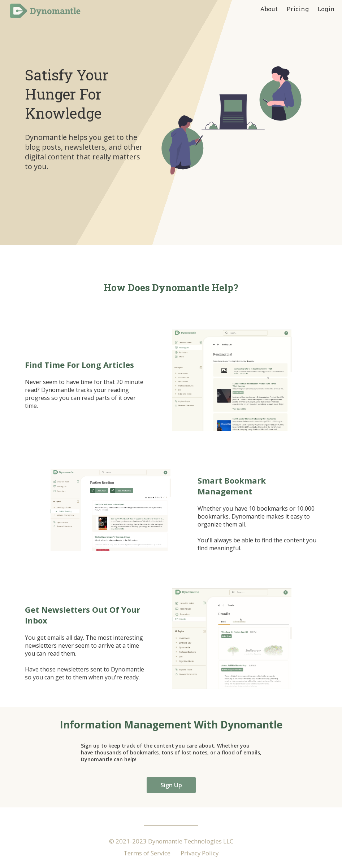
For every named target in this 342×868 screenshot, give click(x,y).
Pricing (298, 9)
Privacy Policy (200, 853)
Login (326, 9)
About (270, 9)
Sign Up (171, 785)
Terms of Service (147, 853)
